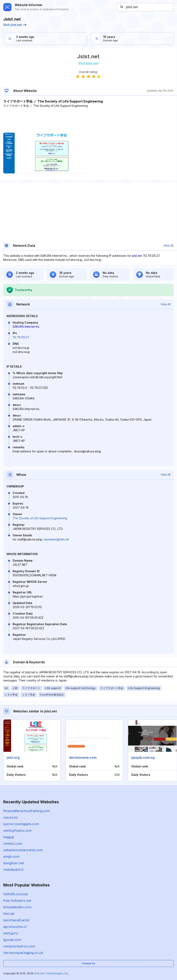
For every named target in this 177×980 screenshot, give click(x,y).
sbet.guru (11, 933)
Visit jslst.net (15, 25)
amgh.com (11, 857)
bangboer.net (14, 863)
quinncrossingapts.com (21, 824)
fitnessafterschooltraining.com (26, 811)
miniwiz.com (13, 843)
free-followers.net (17, 901)
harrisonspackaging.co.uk (23, 953)
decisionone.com (83, 757)
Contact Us (88, 963)
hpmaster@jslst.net (57, 539)
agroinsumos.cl (15, 927)
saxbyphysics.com (17, 830)
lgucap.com (12, 940)
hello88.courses (16, 894)
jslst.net (137, 256)
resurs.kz (10, 817)
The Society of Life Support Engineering (40, 518)
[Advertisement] (88, 120)
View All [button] (168, 246)
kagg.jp (9, 837)
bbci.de (9, 914)
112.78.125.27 (21, 337)
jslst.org (13, 757)
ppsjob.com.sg (143, 757)
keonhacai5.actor (17, 920)
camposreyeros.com (19, 946)
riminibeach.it (13, 870)
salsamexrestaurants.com (23, 850)
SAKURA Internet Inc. (26, 327)
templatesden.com (17, 907)
